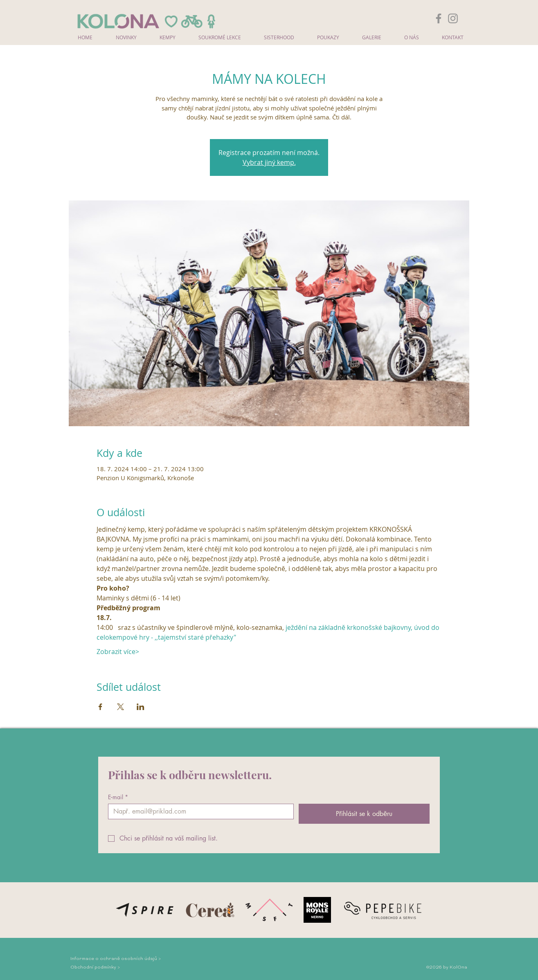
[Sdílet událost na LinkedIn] (141, 707)
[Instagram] (453, 18)
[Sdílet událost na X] (120, 707)
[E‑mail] (198, 811)
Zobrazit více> (118, 652)
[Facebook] (439, 18)
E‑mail (118, 797)
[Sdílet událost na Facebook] (100, 707)
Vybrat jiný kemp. (269, 162)
